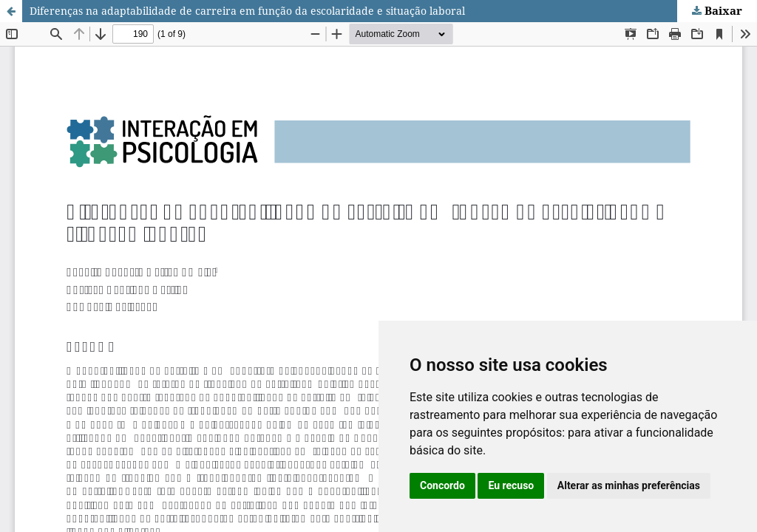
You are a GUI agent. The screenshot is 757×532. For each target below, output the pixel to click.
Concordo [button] (442, 485)
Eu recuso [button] (511, 485)
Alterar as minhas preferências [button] (629, 485)
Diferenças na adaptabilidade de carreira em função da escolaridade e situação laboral (247, 11)
